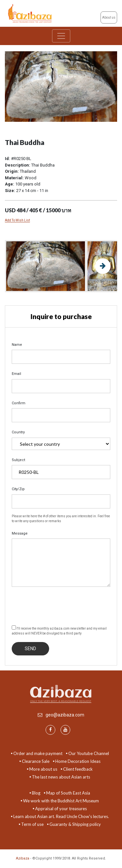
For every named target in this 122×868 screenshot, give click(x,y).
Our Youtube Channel (89, 753)
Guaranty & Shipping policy (75, 824)
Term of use (32, 824)
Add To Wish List (17, 220)
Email (16, 374)
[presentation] (61, 605)
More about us (43, 769)
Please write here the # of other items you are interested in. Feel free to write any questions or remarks (61, 519)
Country (18, 432)
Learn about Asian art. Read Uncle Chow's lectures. (61, 816)
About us (109, 17)
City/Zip (18, 489)
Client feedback (78, 769)
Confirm (19, 403)
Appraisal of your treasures (61, 809)
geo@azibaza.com (65, 715)
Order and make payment (38, 753)
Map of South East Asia (68, 793)
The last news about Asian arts (61, 777)
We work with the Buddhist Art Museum (61, 801)
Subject (18, 460)
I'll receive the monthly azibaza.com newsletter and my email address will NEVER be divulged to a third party (59, 630)
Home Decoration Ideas (78, 761)
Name (17, 345)
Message (20, 533)
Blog (36, 793)
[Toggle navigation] (61, 36)
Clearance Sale (36, 761)
